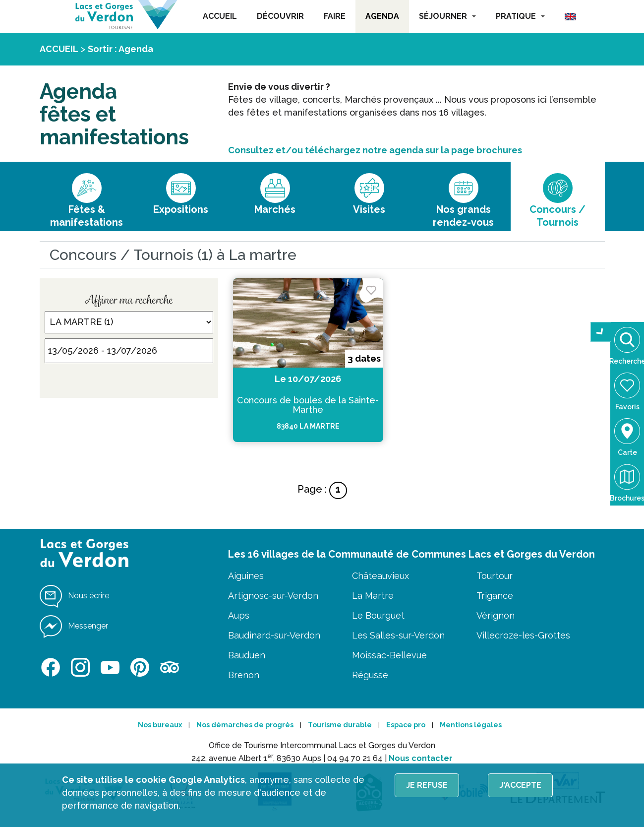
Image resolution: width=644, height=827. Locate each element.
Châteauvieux (381, 576)
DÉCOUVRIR (280, 16)
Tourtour (495, 576)
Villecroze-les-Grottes (523, 635)
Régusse (370, 675)
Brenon (244, 675)
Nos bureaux (160, 725)
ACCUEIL (220, 16)
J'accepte (520, 785)
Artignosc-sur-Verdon (273, 596)
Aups (239, 615)
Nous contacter (421, 758)
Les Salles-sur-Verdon (398, 635)
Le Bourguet (378, 615)
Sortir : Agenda (120, 49)
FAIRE (335, 16)
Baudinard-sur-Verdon (274, 635)
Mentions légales (471, 725)
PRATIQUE (520, 16)
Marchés (275, 209)
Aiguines (246, 576)
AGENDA (382, 16)
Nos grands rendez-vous (463, 216)
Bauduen (247, 655)
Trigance (495, 596)
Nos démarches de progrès (245, 725)
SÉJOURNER (447, 16)
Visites (369, 209)
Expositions (181, 209)
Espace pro (406, 725)
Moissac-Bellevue (389, 655)
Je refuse (427, 785)
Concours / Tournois (557, 216)
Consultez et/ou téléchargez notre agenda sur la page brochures (375, 150)
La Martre (373, 596)
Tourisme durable (340, 725)
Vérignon (496, 615)
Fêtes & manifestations (87, 216)
